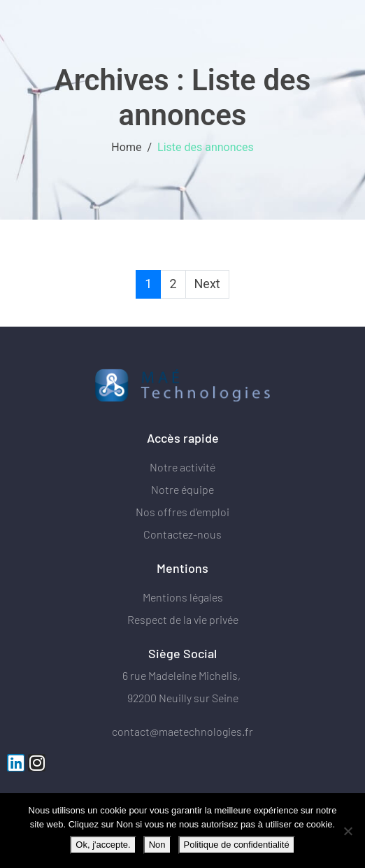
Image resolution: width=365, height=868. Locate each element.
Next (207, 284)
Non (157, 845)
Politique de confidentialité (237, 845)
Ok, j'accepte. (103, 845)
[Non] (348, 831)
